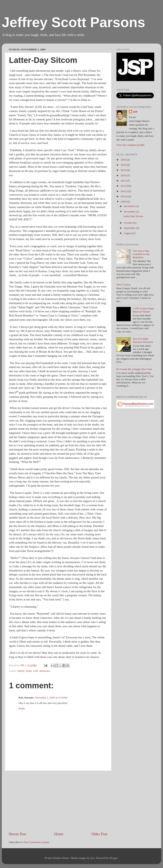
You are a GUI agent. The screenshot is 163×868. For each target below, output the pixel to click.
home (29, 671)
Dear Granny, (124, 284)
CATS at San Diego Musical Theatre (143, 310)
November (130, 212)
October (128, 223)
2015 (124, 170)
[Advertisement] (58, 801)
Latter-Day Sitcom (133, 216)
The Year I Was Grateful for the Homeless (141, 254)
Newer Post (18, 834)
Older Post (99, 834)
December (130, 206)
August (128, 233)
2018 (124, 160)
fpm (92, 858)
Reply (22, 708)
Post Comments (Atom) (36, 842)
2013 (124, 181)
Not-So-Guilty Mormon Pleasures (143, 340)
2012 (124, 186)
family (21, 671)
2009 (124, 202)
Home (59, 834)
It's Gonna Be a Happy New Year (134, 369)
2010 (124, 196)
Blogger (114, 858)
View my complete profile (130, 145)
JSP (135, 112)
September (130, 228)
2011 (124, 191)
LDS (36, 671)
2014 (124, 175)
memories (45, 671)
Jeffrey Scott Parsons (74, 22)
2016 (124, 165)
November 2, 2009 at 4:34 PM (51, 698)
